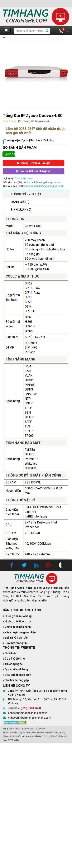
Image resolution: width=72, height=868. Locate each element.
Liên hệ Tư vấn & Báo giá (34, 163)
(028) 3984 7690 (24, 179)
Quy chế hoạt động (16, 669)
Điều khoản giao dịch (18, 675)
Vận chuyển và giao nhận (20, 632)
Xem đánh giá (25, 121)
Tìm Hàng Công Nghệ (35, 729)
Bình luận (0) (21, 210)
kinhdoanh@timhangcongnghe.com (44, 186)
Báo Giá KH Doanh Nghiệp (34, 171)
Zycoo (25, 140)
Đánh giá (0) (20, 202)
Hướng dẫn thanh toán (19, 621)
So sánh (10, 154)
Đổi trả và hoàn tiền (17, 638)
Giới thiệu (11, 653)
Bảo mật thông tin (16, 643)
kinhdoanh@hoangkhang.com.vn (42, 182)
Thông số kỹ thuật (26, 194)
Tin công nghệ (14, 664)
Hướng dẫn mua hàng (18, 616)
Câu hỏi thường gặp (17, 680)
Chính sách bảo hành (18, 627)
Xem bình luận (42, 121)
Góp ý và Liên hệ (15, 659)
